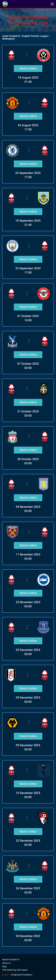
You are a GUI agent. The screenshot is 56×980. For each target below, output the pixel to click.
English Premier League (35, 36)
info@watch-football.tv (22, 975)
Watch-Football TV (11, 960)
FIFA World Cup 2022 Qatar (15, 970)
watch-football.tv (11, 36)
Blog (4, 966)
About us (6, 963)
